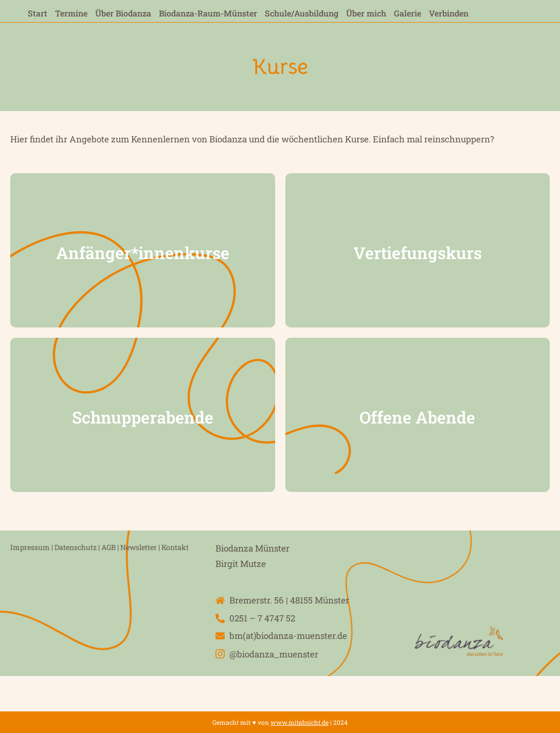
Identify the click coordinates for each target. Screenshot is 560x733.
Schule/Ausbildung (302, 13)
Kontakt (175, 547)
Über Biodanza (123, 13)
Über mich (366, 13)
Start (38, 13)
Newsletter (139, 547)
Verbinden (449, 13)
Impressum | (32, 547)
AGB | (110, 547)
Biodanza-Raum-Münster (208, 13)
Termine (71, 13)
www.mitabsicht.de (300, 722)
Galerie (408, 13)
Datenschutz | (78, 547)
